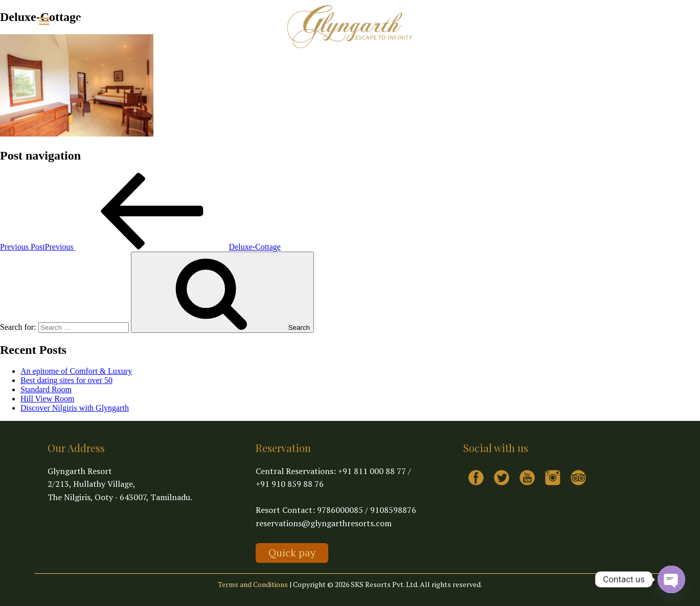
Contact (187, 20)
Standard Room (46, 389)
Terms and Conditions (253, 584)
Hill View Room (47, 399)
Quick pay (292, 553)
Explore (95, 20)
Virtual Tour (144, 20)
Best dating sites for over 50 (66, 380)
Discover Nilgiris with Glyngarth (75, 408)
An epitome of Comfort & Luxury (76, 371)
